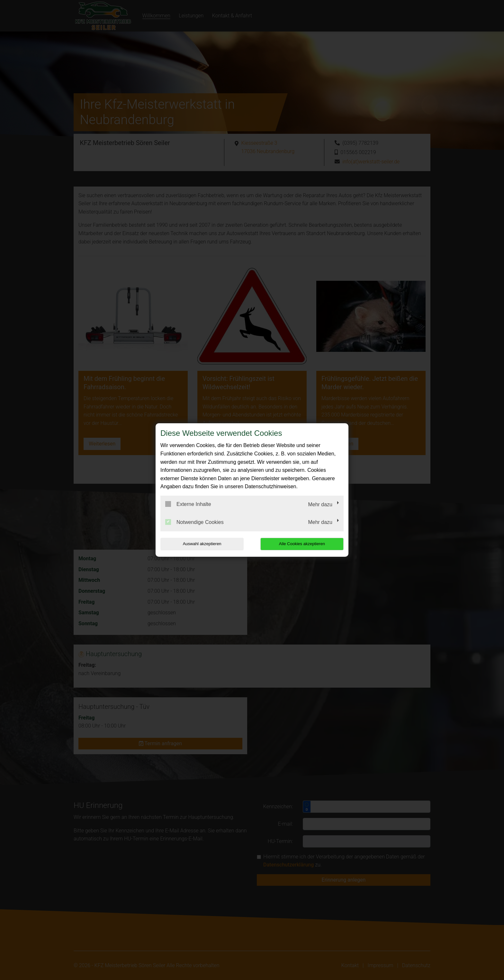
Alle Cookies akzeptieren (302, 544)
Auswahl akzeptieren (202, 544)
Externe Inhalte (188, 504)
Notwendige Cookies (194, 522)
